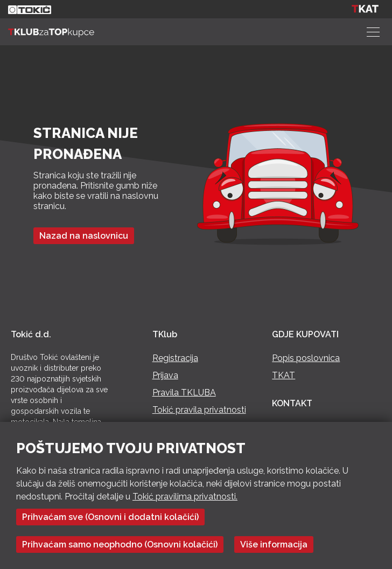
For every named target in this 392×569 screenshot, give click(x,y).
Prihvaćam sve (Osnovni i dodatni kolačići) (110, 517)
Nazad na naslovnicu (84, 236)
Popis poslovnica (306, 358)
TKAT (283, 375)
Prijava (165, 375)
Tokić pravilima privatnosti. (185, 497)
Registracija (175, 358)
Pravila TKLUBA (184, 393)
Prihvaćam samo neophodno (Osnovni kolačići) (120, 544)
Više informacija (274, 544)
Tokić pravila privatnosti (199, 410)
